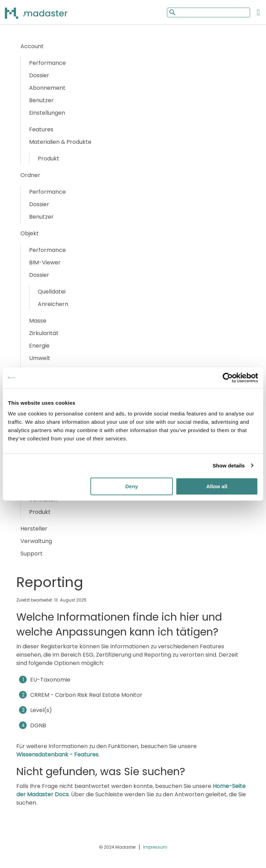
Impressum (155, 847)
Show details (229, 466)
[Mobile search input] (209, 12)
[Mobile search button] (172, 12)
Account (32, 46)
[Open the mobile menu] (258, 12)
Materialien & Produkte (60, 142)
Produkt (48, 159)
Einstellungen (47, 113)
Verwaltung (36, 541)
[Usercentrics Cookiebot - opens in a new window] (228, 378)
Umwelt (40, 358)
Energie (39, 346)
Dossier (39, 75)
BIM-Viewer (45, 262)
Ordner (30, 175)
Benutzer (41, 100)
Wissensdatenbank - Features (57, 755)
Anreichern (53, 304)
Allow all (217, 486)
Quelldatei (52, 292)
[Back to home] (45, 13)
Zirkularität (44, 333)
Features (41, 129)
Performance (47, 63)
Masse (38, 321)
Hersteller (34, 529)
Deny (132, 486)
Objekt (30, 233)
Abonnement (47, 88)
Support (32, 554)
